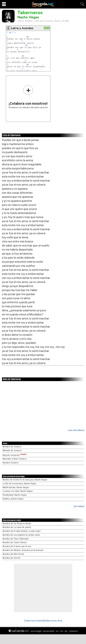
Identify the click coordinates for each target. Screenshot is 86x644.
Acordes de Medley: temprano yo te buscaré (23, 550)
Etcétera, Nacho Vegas (13, 499)
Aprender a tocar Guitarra (14, 459)
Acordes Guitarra (10, 463)
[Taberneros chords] (34, 621)
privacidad (49, 631)
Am (10, 33)
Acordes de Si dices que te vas (17, 546)
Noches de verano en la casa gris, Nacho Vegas (25, 480)
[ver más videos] (76, 430)
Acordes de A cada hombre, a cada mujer (22, 531)
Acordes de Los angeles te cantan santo (21, 535)
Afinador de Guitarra (12, 451)
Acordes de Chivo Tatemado (15, 539)
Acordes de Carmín (11, 558)
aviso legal (36, 631)
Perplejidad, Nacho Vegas (15, 495)
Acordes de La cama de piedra (17, 527)
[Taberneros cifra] (53, 621)
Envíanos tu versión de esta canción (28, 97)
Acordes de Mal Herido (13, 554)
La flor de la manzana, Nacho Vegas (19, 484)
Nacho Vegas (28, 17)
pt (66, 631)
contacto (73, 631)
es (57, 631)
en (62, 631)
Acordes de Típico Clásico (15, 542)
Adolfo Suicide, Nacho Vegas (16, 487)
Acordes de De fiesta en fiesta (17, 524)
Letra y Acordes (22, 28)
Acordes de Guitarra (12, 447)
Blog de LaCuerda (15, 455)
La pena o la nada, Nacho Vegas (18, 491)
